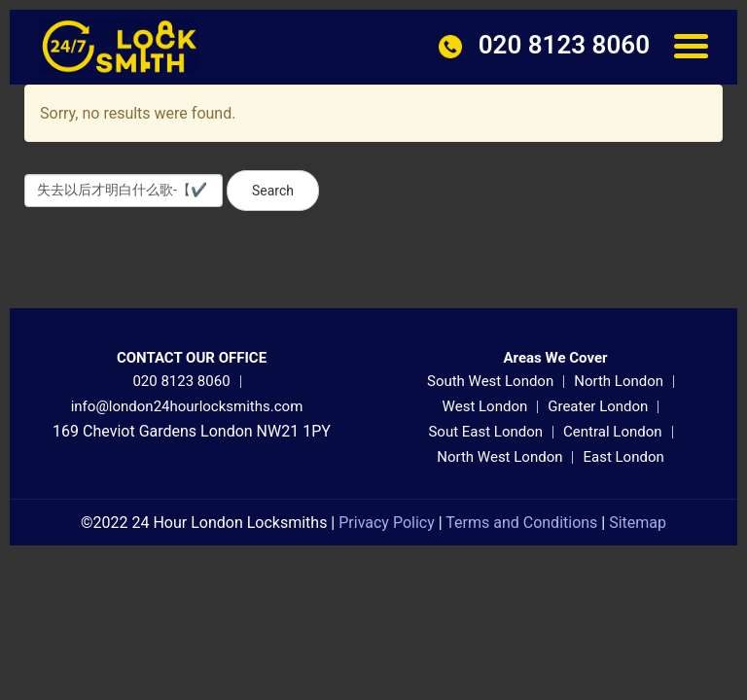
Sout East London (485, 432)
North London (619, 381)
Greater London (598, 406)
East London (623, 457)
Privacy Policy (387, 523)
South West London (490, 381)
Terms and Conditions (521, 523)
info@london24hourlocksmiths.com (187, 406)
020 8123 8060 (181, 381)
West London (485, 406)
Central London (612, 432)
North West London (499, 457)
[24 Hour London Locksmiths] (119, 45)
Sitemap (638, 523)
